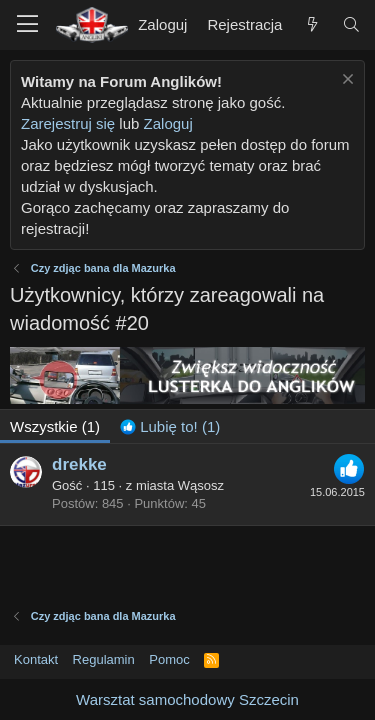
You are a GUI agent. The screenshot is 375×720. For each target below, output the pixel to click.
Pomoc (169, 659)
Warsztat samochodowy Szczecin (187, 699)
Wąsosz (201, 485)
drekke (79, 464)
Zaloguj (168, 123)
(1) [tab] (55, 426)
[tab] (170, 426)
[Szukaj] (351, 24)
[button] (27, 25)
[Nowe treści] (311, 24)
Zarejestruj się (68, 123)
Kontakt (36, 659)
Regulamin (104, 659)
